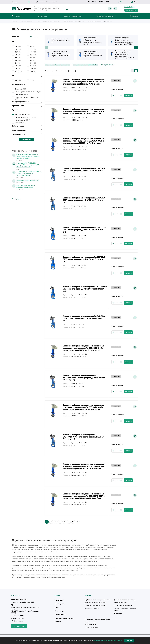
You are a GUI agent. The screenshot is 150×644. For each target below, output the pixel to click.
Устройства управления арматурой (97, 619)
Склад (57, 607)
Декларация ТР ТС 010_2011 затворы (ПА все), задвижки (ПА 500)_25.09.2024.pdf (29, 174)
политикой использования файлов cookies (108, 641)
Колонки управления (92, 627)
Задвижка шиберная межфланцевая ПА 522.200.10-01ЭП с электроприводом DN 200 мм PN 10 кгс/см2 (85, 289)
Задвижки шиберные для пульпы (57, 65)
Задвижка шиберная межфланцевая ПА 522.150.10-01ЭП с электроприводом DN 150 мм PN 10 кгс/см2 (84, 230)
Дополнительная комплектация (125, 600)
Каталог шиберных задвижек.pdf (28, 180)
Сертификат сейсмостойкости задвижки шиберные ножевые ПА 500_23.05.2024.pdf (28, 156)
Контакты (134, 16)
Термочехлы (118, 613)
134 (73, 522)
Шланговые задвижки (92, 608)
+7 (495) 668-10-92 (91, 2)
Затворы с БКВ (119, 611)
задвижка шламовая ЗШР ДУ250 (85, 65)
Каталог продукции (27, 21)
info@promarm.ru (130, 6)
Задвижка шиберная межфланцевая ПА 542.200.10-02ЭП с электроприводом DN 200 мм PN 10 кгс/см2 (84, 378)
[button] (136, 48)
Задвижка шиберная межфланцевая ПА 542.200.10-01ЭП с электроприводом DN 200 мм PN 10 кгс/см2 (84, 437)
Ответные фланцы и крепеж (123, 605)
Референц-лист (60, 615)
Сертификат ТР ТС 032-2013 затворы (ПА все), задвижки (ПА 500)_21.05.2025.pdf (28, 165)
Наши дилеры (59, 611)
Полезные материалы (105, 16)
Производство (60, 604)
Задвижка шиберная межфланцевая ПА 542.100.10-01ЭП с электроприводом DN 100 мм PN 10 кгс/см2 (85, 171)
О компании (43, 16)
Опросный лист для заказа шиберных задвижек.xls (26, 186)
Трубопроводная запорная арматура (49, 21)
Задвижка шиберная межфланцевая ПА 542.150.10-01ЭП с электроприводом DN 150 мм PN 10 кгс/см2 (85, 200)
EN (120, 2)
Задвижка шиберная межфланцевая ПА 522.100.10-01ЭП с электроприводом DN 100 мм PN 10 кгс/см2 (85, 259)
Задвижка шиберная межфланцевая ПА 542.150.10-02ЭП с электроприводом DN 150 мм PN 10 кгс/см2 (85, 318)
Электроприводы (90, 622)
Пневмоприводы (90, 625)
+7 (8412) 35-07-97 (103, 2)
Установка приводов (120, 603)
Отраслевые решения (73, 16)
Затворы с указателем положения (125, 608)
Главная (15, 21)
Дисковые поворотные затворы (95, 603)
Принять (129, 641)
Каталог (18, 16)
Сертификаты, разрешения (64, 618)
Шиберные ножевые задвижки (74, 21)
